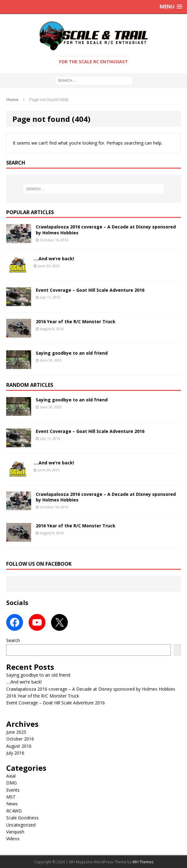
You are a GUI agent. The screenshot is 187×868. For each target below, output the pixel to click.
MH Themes (143, 862)
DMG (12, 783)
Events (13, 790)
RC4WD (14, 811)
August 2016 (19, 746)
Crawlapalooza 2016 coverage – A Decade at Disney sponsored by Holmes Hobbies (106, 230)
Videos (13, 839)
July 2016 (15, 753)
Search (13, 640)
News (12, 804)
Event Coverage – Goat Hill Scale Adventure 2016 (90, 290)
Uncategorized (21, 825)
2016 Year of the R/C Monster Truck (76, 321)
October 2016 (20, 739)
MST (11, 797)
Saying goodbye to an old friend (72, 353)
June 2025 (16, 732)
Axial (11, 776)
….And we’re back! (54, 259)
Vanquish (15, 832)
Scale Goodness (22, 818)
